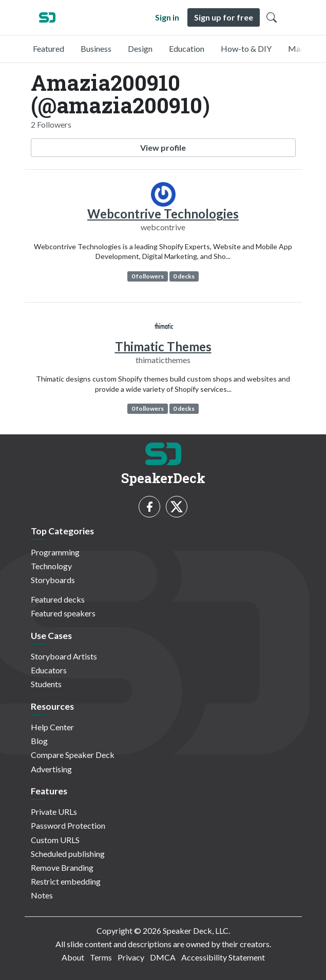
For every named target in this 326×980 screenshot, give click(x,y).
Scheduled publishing (68, 854)
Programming (55, 552)
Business (96, 48)
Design (140, 48)
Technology (51, 566)
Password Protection (68, 825)
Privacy (131, 957)
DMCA (163, 957)
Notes (42, 895)
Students (46, 684)
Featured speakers (63, 613)
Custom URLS (55, 840)
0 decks (184, 276)
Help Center (52, 727)
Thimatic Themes (163, 346)
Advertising (51, 769)
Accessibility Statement (223, 957)
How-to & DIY (246, 48)
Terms (101, 957)
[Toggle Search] (272, 17)
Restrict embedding (66, 881)
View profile (163, 147)
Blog (39, 741)
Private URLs (54, 812)
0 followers (148, 276)
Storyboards (53, 580)
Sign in (167, 17)
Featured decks (58, 599)
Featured (49, 48)
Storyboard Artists (64, 656)
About (73, 957)
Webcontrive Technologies (163, 214)
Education (187, 48)
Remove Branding (62, 867)
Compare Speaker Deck (73, 755)
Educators (49, 670)
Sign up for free (224, 17)
